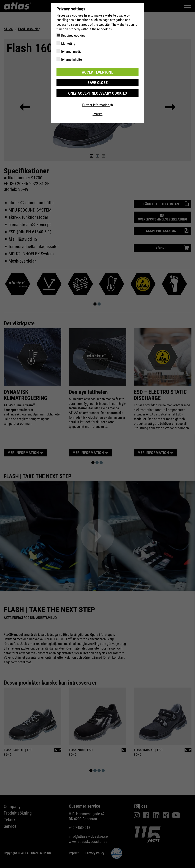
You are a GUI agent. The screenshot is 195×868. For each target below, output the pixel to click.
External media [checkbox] (71, 51)
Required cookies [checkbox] (73, 35)
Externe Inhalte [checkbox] (71, 59)
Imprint (98, 113)
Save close (97, 82)
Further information (97, 104)
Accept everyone (97, 72)
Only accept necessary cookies (97, 92)
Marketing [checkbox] (68, 43)
